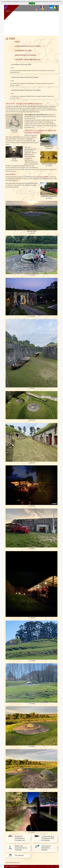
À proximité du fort (23, 51)
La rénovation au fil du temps (28, 46)
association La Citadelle (41, 177)
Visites (17, 42)
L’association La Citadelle (26, 55)
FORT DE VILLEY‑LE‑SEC (9, 11)
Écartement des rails (13, 863)
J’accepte (32, 3)
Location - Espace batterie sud (28, 60)
